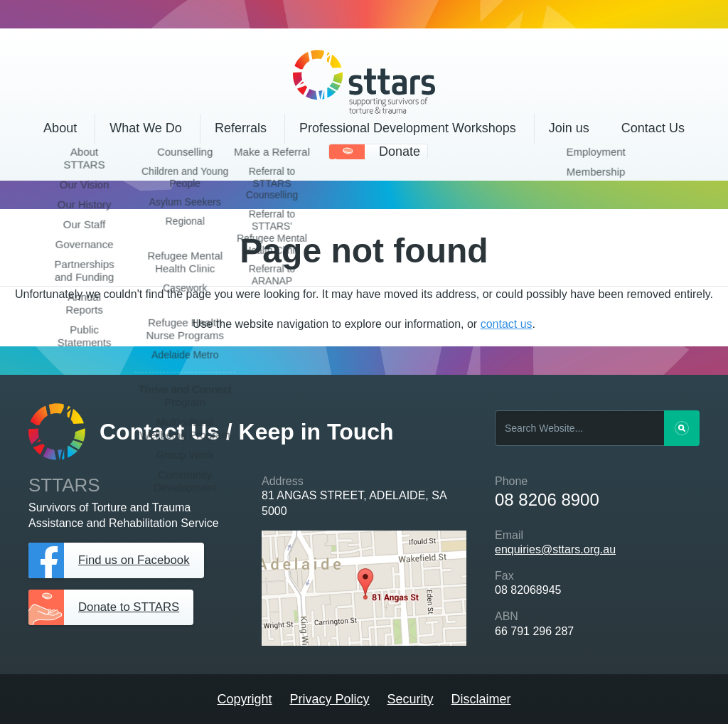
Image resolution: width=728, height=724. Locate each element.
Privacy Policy (329, 699)
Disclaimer (481, 699)
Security (411, 699)
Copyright (244, 699)
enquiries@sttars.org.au (555, 549)
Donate (400, 151)
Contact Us (653, 128)
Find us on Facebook (138, 560)
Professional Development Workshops (408, 128)
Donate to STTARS (133, 607)
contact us (507, 324)
